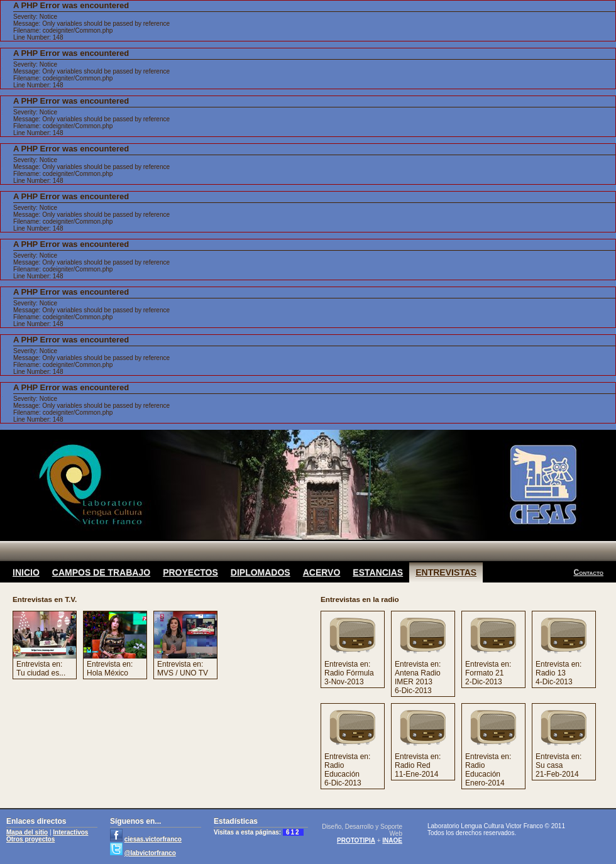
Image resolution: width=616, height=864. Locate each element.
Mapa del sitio (27, 832)
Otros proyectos (30, 839)
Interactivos (70, 832)
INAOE (392, 840)
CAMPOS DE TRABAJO (101, 572)
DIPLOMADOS (261, 572)
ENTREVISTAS (446, 572)
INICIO (26, 572)
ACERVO (322, 572)
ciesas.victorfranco (153, 839)
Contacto (589, 572)
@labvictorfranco (150, 853)
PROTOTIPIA (356, 840)
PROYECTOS (190, 572)
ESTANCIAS (378, 572)
